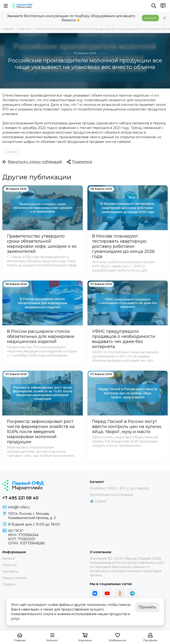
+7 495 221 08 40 (20, 498)
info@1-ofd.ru (19, 507)
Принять (147, 607)
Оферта (9, 584)
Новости (25, 29)
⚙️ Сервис (98, 501)
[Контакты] (163, 6)
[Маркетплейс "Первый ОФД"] (22, 6)
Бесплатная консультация (111, 495)
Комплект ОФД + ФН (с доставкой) (119, 488)
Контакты (10, 571)
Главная (8, 29)
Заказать (150, 18)
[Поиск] (154, 6)
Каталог (9, 559)
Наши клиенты (15, 578)
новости (11, 152)
